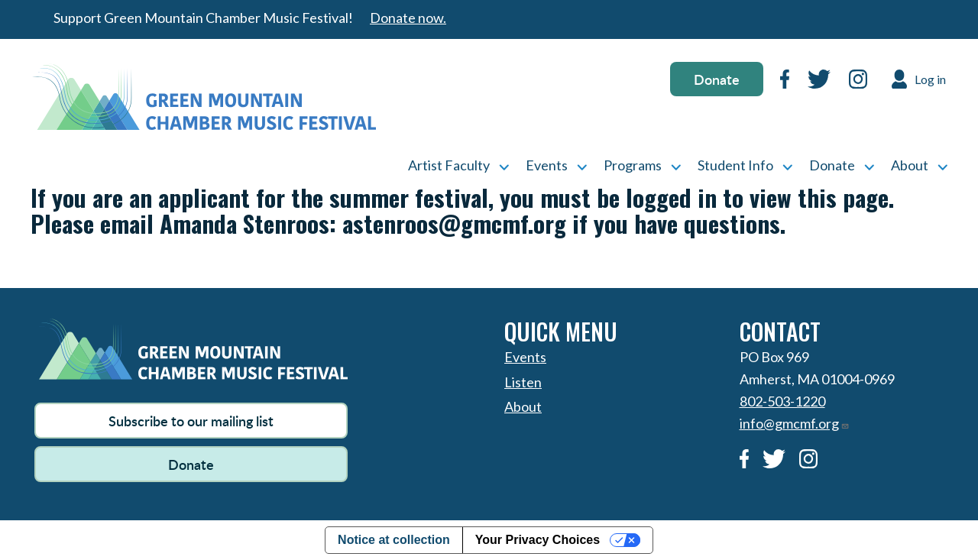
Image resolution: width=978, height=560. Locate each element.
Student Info (735, 165)
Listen (523, 382)
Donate (717, 79)
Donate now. (408, 18)
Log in (930, 79)
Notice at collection (394, 540)
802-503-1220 (782, 401)
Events (547, 165)
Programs (633, 165)
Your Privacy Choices (538, 540)
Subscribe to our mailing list (191, 421)
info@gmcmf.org (795, 423)
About (910, 165)
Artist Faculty (449, 165)
